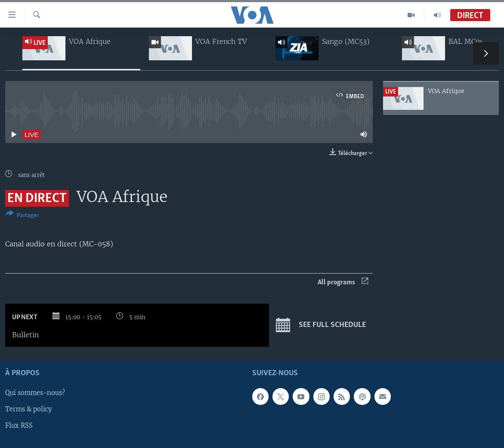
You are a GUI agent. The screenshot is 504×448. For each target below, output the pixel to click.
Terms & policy (28, 410)
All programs (343, 282)
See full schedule (321, 325)
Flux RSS (19, 426)
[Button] (22, 216)
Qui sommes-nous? (35, 393)
